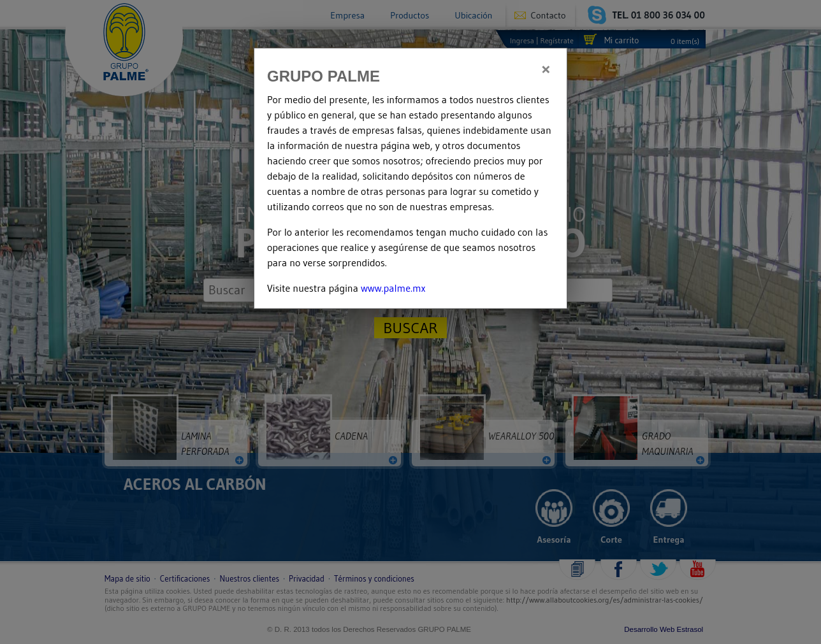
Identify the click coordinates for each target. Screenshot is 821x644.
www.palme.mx (393, 288)
